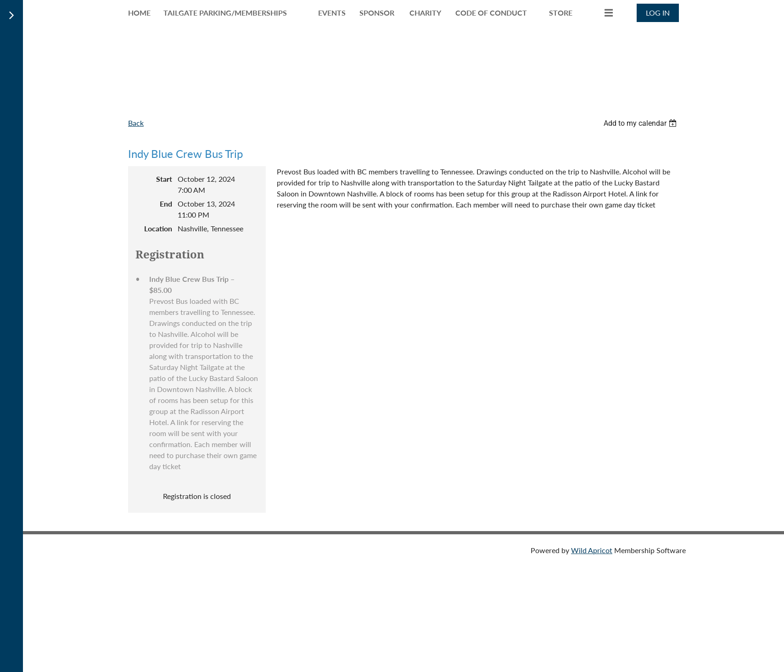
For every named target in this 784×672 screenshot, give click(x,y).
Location (158, 228)
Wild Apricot (592, 550)
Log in (658, 13)
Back (136, 123)
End (166, 204)
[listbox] (641, 123)
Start (164, 179)
